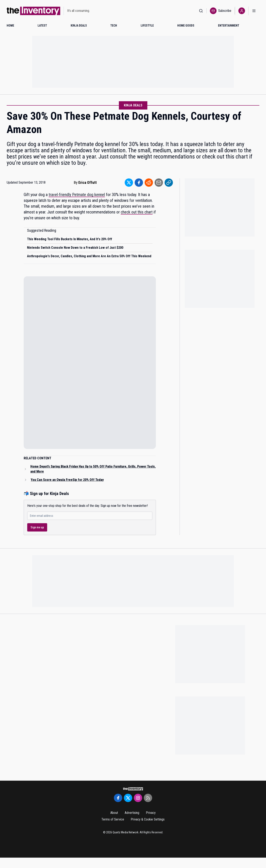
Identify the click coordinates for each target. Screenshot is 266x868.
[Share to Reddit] (149, 183)
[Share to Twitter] (129, 183)
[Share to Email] (159, 183)
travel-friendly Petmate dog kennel (77, 195)
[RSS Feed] (148, 798)
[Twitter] (128, 798)
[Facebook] (118, 798)
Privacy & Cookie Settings (148, 819)
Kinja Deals (133, 105)
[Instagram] (138, 798)
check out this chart (137, 212)
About (114, 813)
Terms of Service (113, 819)
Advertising (132, 813)
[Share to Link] (169, 183)
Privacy (151, 813)
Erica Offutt (87, 182)
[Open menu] (254, 11)
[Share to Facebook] (139, 183)
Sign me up (37, 527)
